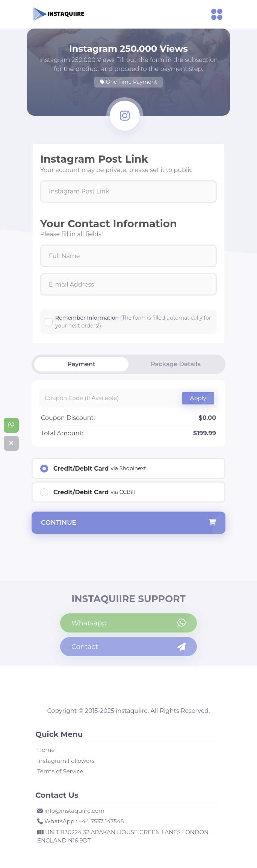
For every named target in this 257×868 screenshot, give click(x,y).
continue (128, 523)
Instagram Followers (66, 761)
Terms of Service (60, 771)
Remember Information (133, 322)
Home (46, 750)
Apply (198, 398)
